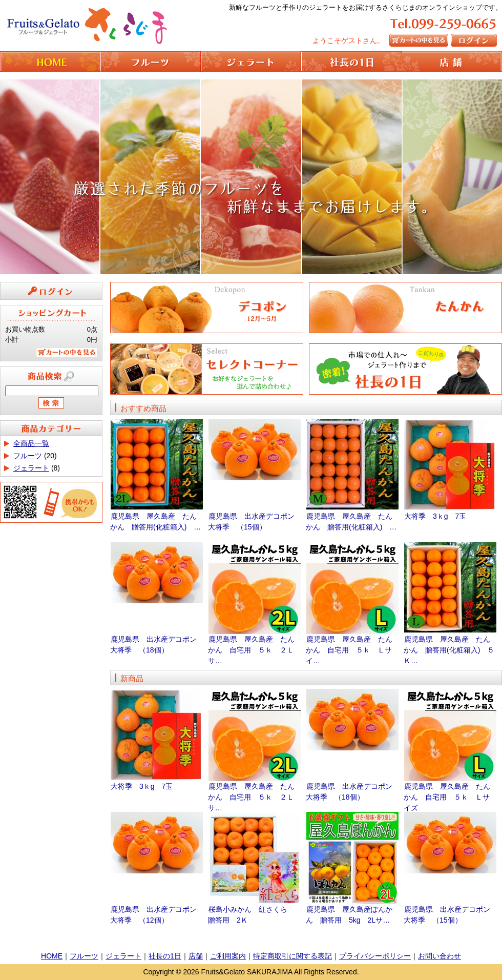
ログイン (475, 40)
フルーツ (151, 62)
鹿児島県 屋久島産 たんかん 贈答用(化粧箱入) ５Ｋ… (449, 650)
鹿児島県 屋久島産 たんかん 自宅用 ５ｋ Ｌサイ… (349, 650)
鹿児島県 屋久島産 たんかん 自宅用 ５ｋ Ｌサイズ (447, 797)
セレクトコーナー (207, 365)
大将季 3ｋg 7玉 (435, 516)
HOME (50, 62)
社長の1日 (351, 62)
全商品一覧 (31, 443)
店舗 (196, 956)
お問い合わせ (440, 956)
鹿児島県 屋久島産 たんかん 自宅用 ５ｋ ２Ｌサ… (251, 650)
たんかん (405, 308)
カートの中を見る (420, 40)
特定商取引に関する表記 (292, 956)
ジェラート (251, 62)
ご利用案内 (228, 956)
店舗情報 (452, 62)
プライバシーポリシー (375, 956)
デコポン (207, 308)
